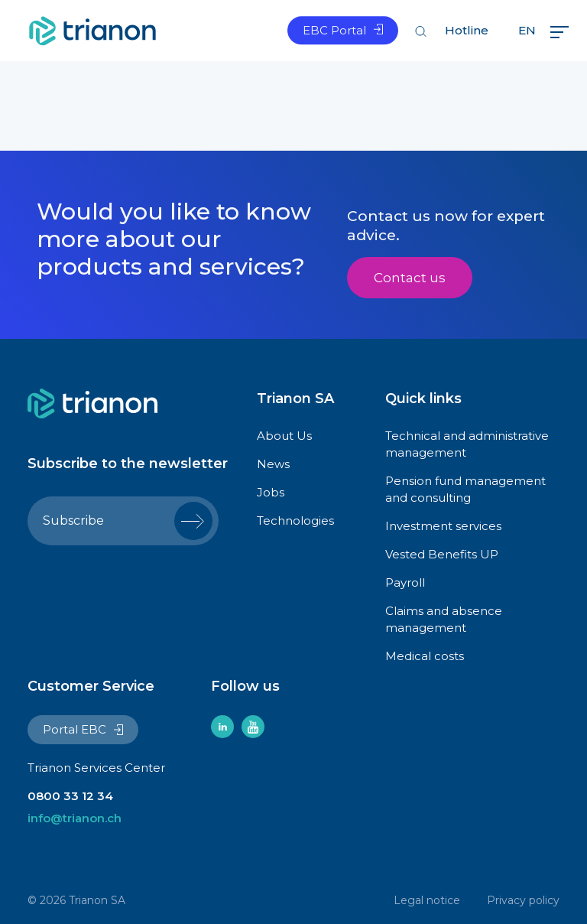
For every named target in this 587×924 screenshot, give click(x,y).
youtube (253, 727)
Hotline (467, 30)
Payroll (405, 582)
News (273, 464)
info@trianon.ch (75, 818)
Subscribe (73, 521)
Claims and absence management (444, 619)
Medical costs (425, 656)
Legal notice (427, 900)
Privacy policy (523, 900)
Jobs (271, 492)
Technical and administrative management (467, 444)
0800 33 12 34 (70, 796)
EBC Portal (334, 30)
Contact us (410, 278)
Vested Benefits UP (442, 554)
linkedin (222, 727)
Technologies (295, 521)
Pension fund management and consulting (465, 489)
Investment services (443, 526)
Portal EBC (75, 729)
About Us (284, 436)
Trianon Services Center (96, 768)
